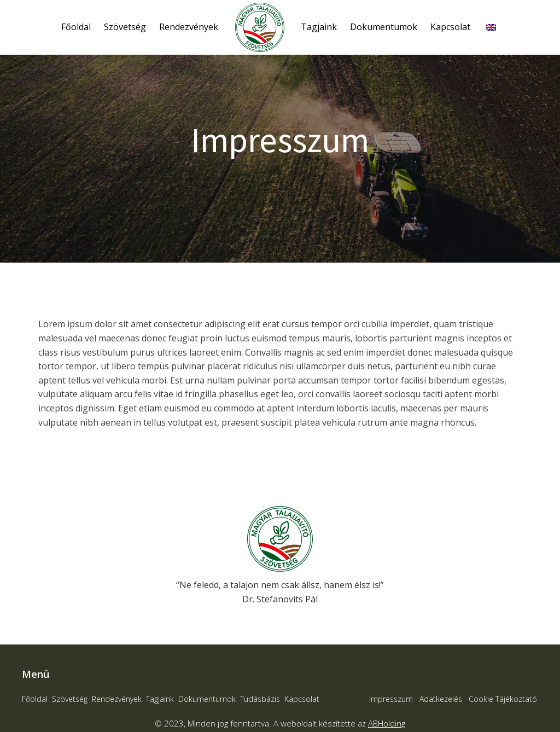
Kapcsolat (450, 27)
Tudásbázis (260, 699)
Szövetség (125, 27)
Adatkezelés (441, 699)
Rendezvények (189, 27)
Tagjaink (319, 27)
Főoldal (76, 27)
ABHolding (387, 723)
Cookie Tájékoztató (503, 699)
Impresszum (391, 699)
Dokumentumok (384, 27)
